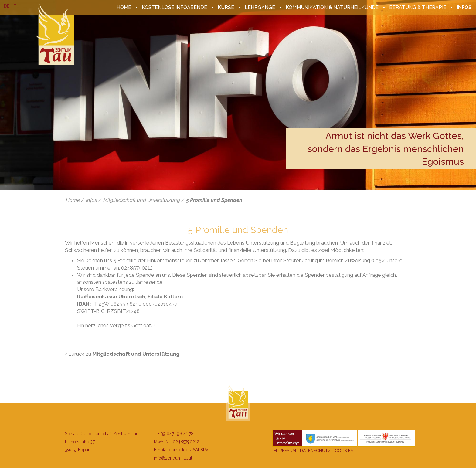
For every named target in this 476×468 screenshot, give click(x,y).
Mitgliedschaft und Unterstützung (142, 200)
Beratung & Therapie (418, 7)
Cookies (344, 451)
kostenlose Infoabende (174, 7)
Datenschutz (315, 451)
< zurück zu (122, 354)
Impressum (284, 451)
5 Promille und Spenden (214, 200)
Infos (464, 7)
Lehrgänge (260, 7)
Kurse (226, 7)
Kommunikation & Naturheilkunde (332, 7)
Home (124, 7)
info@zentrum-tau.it (173, 458)
